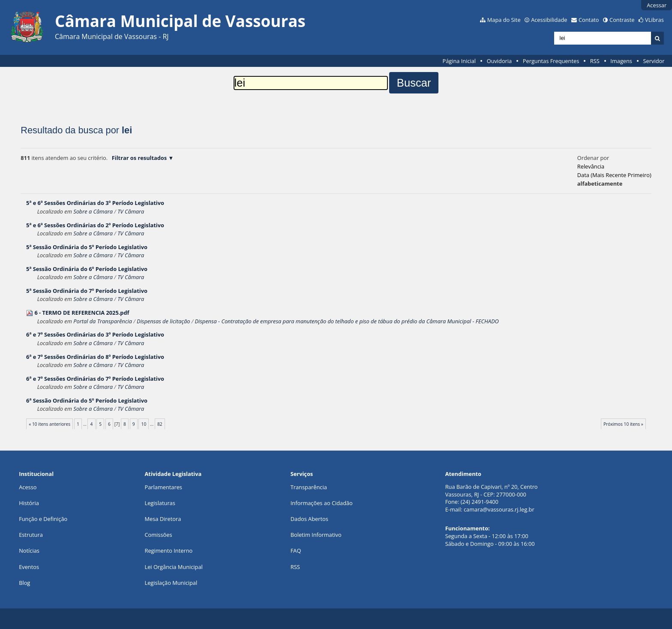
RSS (595, 61)
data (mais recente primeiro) (614, 175)
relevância (591, 166)
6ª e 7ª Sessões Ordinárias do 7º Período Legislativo (95, 379)
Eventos (29, 567)
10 (144, 424)
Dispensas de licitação (163, 321)
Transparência (309, 487)
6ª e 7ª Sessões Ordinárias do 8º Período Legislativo (95, 357)
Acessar (657, 5)
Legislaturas (160, 503)
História (29, 503)
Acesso (28, 487)
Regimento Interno (169, 551)
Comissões (159, 535)
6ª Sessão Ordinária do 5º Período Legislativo (87, 400)
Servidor (654, 61)
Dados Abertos (309, 519)
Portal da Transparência (103, 321)
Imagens (621, 61)
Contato (589, 20)
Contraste (622, 20)
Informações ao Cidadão (322, 503)
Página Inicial (459, 61)
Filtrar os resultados (139, 158)
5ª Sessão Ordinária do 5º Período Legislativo (87, 247)
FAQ (296, 551)
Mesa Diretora (163, 519)
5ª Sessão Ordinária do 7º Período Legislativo (87, 291)
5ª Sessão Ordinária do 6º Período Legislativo (87, 269)
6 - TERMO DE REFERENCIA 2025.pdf (82, 313)
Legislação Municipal (171, 583)
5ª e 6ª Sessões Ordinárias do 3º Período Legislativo (95, 203)
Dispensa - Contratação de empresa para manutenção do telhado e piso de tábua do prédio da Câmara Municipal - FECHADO (347, 321)
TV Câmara (131, 211)
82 (160, 424)
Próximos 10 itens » (623, 424)
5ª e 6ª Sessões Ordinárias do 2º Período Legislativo (95, 225)
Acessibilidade (549, 20)
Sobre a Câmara (93, 211)
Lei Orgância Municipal (174, 567)
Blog (24, 583)
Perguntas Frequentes (551, 61)
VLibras (654, 20)
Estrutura (31, 535)
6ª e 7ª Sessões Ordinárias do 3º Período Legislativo (95, 334)
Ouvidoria (499, 61)
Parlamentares (163, 487)
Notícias (29, 551)
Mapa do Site (504, 20)
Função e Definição (43, 519)
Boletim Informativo (316, 535)
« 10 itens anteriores (49, 424)
